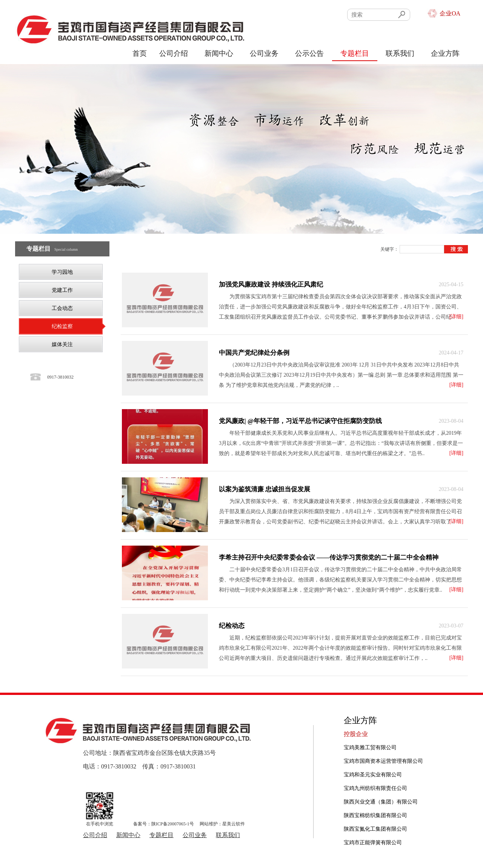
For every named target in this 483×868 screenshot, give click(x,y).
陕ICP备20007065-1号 (173, 824)
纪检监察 (62, 326)
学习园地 (62, 272)
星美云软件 (234, 824)
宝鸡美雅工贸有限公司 (370, 748)
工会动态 (62, 308)
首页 (140, 53)
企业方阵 (445, 53)
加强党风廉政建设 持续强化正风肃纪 (271, 284)
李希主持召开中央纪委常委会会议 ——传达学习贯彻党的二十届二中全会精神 (329, 557)
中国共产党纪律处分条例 (254, 353)
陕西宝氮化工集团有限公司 (375, 829)
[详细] (456, 317)
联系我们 (400, 53)
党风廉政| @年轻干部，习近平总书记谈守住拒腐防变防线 (300, 421)
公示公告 (309, 53)
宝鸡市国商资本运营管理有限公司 (383, 761)
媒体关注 (62, 344)
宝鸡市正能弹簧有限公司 (373, 843)
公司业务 (264, 53)
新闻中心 (219, 53)
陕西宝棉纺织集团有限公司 (375, 815)
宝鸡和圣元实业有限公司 (373, 775)
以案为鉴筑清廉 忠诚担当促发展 (265, 489)
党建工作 (62, 290)
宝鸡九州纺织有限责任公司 (375, 788)
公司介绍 (174, 53)
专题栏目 (355, 53)
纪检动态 (232, 626)
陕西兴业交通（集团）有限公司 (381, 802)
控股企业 (356, 734)
